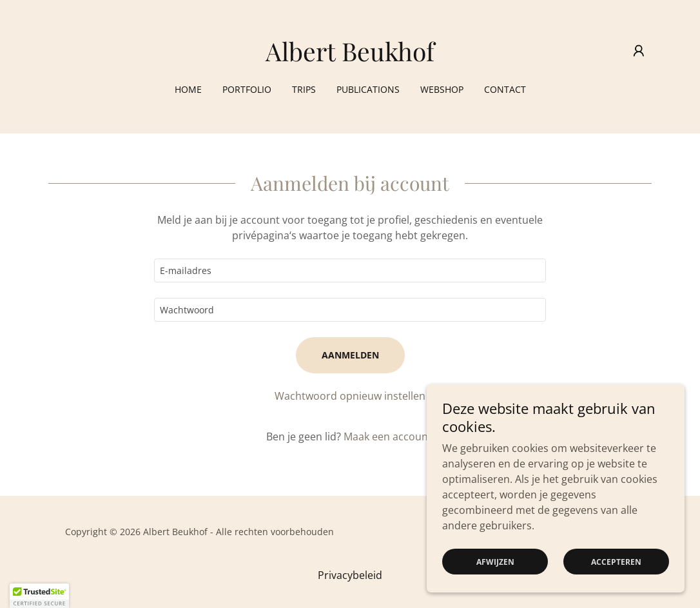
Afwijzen (495, 562)
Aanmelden (350, 355)
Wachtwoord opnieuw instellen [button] (350, 396)
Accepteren (616, 562)
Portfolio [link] (247, 89)
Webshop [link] (442, 89)
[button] (639, 51)
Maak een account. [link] (389, 436)
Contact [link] (505, 89)
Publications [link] (368, 89)
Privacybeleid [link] (350, 575)
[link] (350, 57)
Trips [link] (304, 89)
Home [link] (188, 89)
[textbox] (350, 270)
